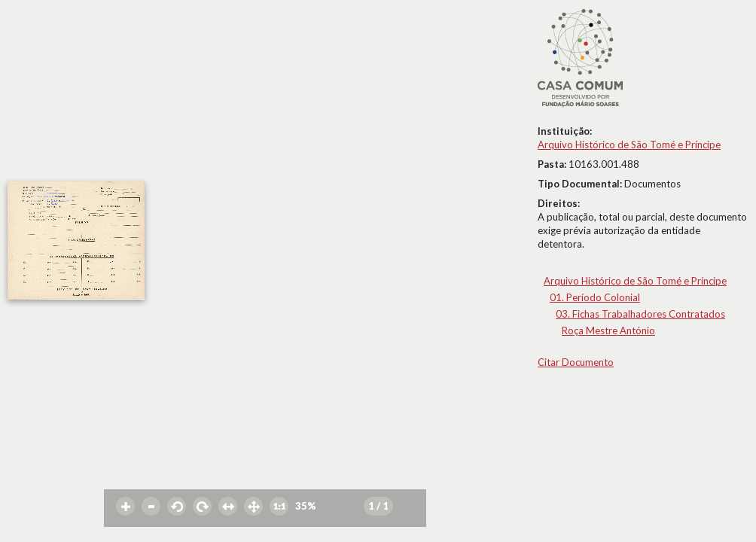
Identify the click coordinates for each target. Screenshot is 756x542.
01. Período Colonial (595, 297)
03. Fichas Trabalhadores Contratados (640, 314)
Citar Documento (576, 362)
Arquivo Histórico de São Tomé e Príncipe (629, 145)
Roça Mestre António (608, 330)
